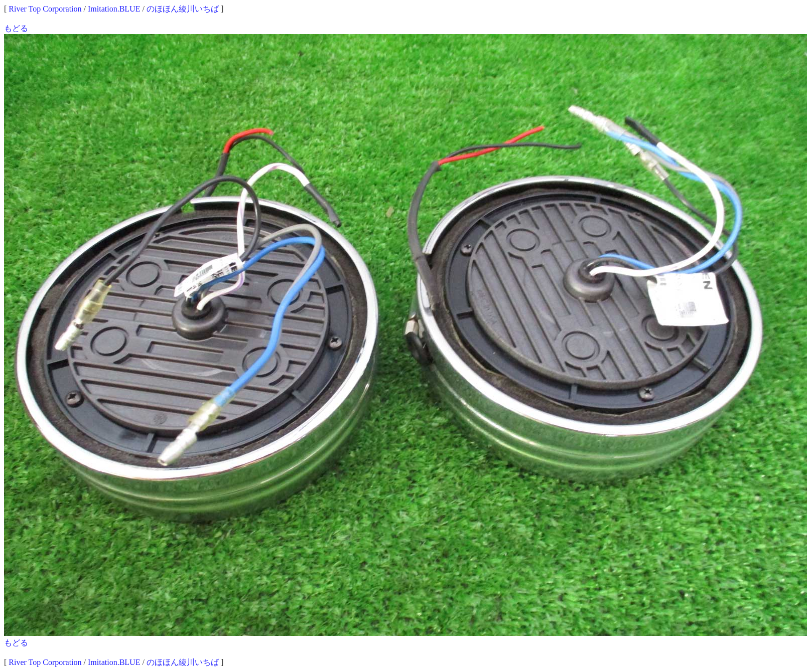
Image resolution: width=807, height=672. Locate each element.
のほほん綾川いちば (183, 9)
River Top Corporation (45, 9)
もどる (16, 28)
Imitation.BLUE (114, 9)
